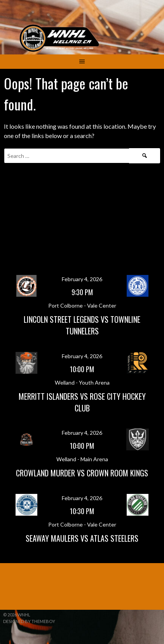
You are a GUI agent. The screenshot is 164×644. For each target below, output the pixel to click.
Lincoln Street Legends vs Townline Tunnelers (82, 325)
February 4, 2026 (82, 279)
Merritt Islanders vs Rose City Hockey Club (82, 402)
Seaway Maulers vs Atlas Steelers (82, 538)
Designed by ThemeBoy (29, 621)
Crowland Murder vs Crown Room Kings (82, 473)
